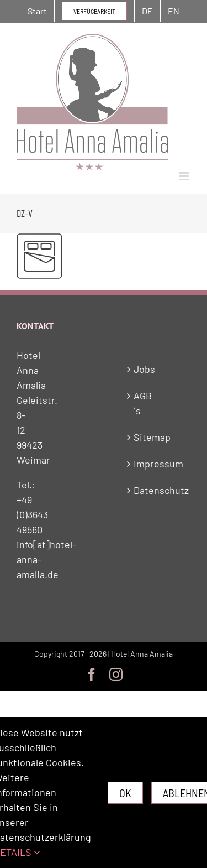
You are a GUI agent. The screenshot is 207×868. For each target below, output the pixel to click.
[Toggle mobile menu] (185, 176)
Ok (125, 793)
